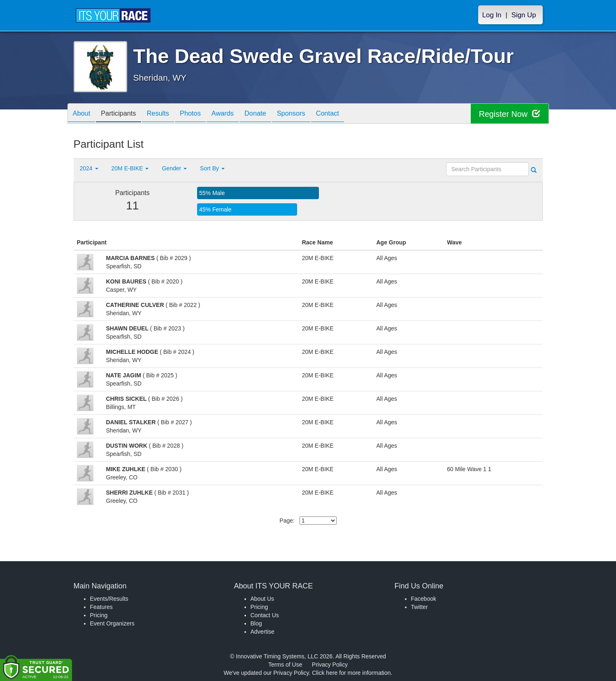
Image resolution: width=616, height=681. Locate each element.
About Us (263, 599)
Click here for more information (351, 673)
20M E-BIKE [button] (130, 168)
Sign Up (524, 15)
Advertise (263, 632)
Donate (272, 114)
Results (166, 114)
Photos (201, 114)
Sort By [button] (212, 168)
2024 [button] (89, 168)
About (83, 114)
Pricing (99, 615)
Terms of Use (285, 665)
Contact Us (265, 615)
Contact (351, 114)
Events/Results (109, 599)
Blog (256, 623)
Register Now (509, 114)
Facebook (424, 599)
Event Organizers (112, 623)
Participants (123, 114)
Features (101, 607)
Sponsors (311, 114)
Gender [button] (174, 168)
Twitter (420, 607)
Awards (237, 114)
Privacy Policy (330, 665)
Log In (492, 15)
